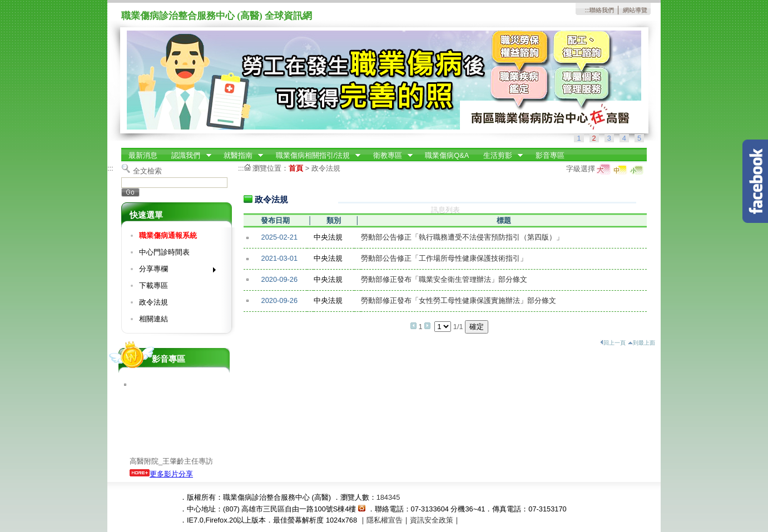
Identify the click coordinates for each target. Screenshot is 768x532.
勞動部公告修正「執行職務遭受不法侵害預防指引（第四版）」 (462, 237)
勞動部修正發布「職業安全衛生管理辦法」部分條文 (444, 279)
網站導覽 (635, 10)
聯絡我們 (602, 10)
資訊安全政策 (432, 520)
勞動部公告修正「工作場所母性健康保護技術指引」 (444, 258)
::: (587, 10)
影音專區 (550, 155)
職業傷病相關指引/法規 (315, 156)
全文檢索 (147, 171)
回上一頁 (613, 343)
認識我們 (188, 156)
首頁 (296, 168)
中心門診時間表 (164, 252)
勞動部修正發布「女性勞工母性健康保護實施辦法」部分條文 (459, 300)
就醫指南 (240, 156)
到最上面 (641, 343)
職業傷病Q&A (447, 155)
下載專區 (153, 285)
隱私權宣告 (385, 520)
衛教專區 (389, 156)
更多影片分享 (161, 474)
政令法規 (153, 302)
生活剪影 (499, 156)
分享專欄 (174, 271)
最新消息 (143, 155)
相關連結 (153, 319)
